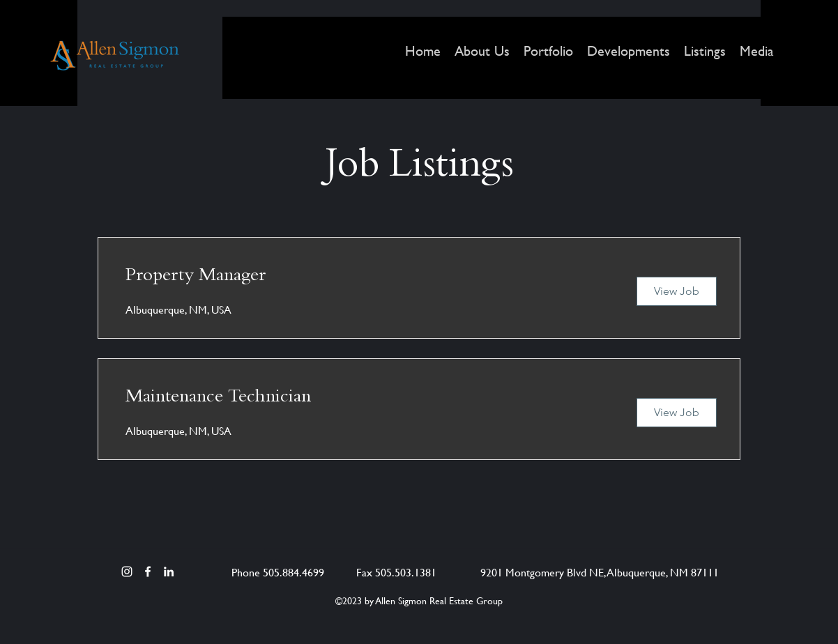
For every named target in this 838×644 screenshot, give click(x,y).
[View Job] (677, 291)
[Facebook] (148, 572)
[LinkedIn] (169, 572)
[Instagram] (127, 572)
